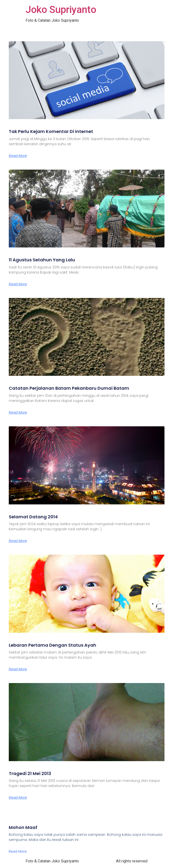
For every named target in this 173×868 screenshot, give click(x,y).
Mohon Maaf (23, 827)
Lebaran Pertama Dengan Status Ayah (53, 645)
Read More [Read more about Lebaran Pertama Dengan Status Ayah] (18, 669)
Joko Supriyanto (61, 10)
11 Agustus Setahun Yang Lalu (42, 260)
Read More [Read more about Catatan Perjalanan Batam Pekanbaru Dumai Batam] (18, 412)
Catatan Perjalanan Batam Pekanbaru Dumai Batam (69, 388)
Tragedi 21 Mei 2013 (30, 773)
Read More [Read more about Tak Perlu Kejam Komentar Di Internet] (18, 156)
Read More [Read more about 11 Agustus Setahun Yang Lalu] (18, 284)
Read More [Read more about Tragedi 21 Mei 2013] (18, 797)
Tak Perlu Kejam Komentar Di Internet (51, 131)
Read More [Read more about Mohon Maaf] (18, 851)
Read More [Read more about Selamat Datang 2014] (18, 541)
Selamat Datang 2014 (33, 517)
